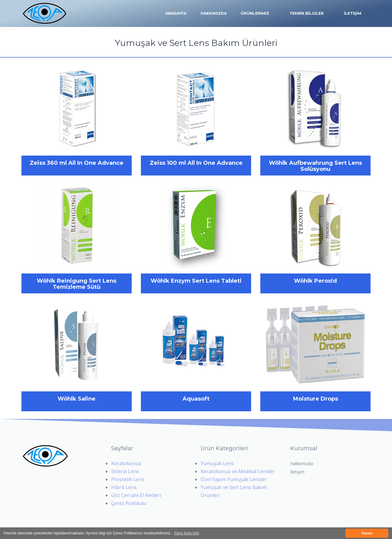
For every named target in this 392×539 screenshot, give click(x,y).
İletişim (297, 472)
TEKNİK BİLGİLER (307, 13)
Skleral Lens (125, 471)
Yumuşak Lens (217, 463)
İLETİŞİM (353, 13)
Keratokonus (126, 463)
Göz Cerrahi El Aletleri (136, 495)
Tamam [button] (367, 533)
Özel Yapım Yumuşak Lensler (234, 479)
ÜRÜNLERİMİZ (255, 13)
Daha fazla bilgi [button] (187, 533)
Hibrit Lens (124, 487)
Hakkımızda (214, 13)
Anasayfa (176, 13)
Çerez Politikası (129, 503)
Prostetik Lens (128, 479)
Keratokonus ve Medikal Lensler (238, 471)
